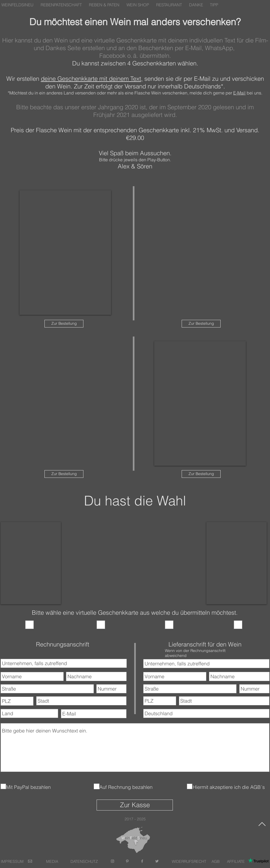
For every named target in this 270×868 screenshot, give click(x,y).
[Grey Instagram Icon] (113, 861)
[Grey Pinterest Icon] (127, 861)
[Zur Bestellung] (64, 324)
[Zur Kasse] (135, 805)
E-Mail (239, 93)
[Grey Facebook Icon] (142, 861)
